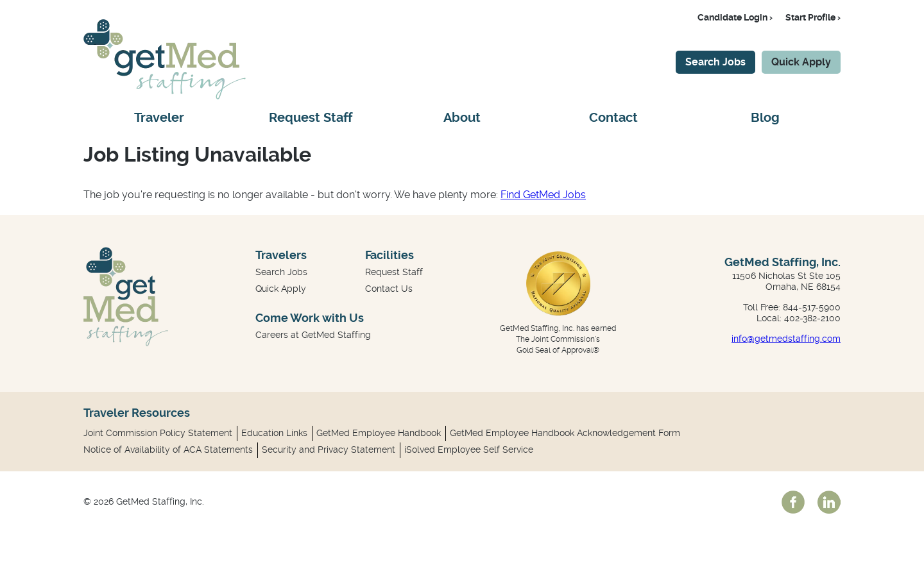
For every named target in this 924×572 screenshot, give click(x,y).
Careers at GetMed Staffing (313, 335)
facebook (793, 502)
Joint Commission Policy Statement (158, 433)
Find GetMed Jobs (543, 195)
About (462, 118)
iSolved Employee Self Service (469, 450)
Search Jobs (715, 62)
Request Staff (311, 118)
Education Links (274, 433)
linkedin (829, 502)
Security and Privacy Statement (329, 450)
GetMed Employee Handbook (379, 433)
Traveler (159, 118)
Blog (765, 118)
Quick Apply (801, 62)
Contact (613, 118)
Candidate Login (732, 17)
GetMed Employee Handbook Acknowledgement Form (565, 433)
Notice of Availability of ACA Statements (168, 450)
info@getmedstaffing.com (786, 339)
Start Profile (810, 17)
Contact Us (389, 289)
